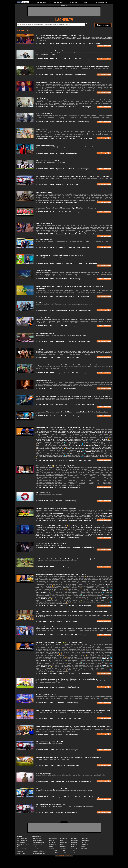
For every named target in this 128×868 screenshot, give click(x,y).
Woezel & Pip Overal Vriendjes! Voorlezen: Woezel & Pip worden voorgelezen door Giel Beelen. (69, 758)
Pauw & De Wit (21, 849)
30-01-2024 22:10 (42, 75)
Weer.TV (84, 847)
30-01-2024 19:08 (42, 203)
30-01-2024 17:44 (42, 373)
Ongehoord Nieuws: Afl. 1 (44, 627)
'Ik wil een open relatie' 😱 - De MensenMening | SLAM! (55, 466)
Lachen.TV (73, 59)
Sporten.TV (60, 169)
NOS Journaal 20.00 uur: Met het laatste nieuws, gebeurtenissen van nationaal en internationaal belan (72, 177)
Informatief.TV (61, 122)
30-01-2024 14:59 (42, 567)
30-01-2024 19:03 (42, 234)
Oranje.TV (73, 847)
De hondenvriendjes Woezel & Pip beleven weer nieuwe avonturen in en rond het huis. (66, 679)
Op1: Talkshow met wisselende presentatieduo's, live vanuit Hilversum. (61, 35)
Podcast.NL (73, 2)
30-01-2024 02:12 (42, 813)
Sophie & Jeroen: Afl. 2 (44, 224)
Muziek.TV (62, 487)
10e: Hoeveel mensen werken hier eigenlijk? (51, 543)
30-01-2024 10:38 (42, 687)
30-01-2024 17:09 (42, 404)
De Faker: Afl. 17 (41, 302)
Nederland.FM (42, 2)
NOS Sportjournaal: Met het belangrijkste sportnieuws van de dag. (59, 255)
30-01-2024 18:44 (42, 279)
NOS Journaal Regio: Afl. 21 (45, 334)
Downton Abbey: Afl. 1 (43, 381)
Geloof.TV (51, 849)
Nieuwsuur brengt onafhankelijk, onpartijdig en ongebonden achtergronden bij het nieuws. (68, 82)
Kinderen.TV (60, 687)
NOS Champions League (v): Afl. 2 (47, 161)
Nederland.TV (58, 2)
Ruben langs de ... (38, 841)
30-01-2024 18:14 (42, 342)
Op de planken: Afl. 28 (43, 773)
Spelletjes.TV (60, 703)
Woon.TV (84, 849)
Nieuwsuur (20, 851)
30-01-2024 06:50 (42, 781)
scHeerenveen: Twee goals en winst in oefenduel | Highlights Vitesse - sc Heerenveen (66, 208)
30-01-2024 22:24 (42, 59)
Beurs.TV (51, 840)
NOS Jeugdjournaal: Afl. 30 (45, 240)
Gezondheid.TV (61, 107)
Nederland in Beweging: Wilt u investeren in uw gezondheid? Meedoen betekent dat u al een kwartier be (73, 711)
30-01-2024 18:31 (42, 297)
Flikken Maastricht (38, 843)
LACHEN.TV (64, 20)
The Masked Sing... (23, 839)
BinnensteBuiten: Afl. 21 (44, 192)
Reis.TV (72, 297)
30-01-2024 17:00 (42, 460)
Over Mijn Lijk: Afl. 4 (42, 98)
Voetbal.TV (70, 169)
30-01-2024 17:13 (42, 389)
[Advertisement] (64, 11)
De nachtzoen (21, 843)
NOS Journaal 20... (38, 851)
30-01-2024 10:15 (42, 719)
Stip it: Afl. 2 (40, 349)
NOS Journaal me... (23, 841)
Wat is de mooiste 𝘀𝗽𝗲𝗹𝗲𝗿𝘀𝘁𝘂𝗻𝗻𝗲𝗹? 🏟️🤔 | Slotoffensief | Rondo (59, 643)
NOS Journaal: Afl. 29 (43, 493)
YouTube (53, 212)
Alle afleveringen (95, 43)
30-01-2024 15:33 (42, 547)
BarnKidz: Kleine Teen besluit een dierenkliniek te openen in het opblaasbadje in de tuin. (67, 559)
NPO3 (52, 169)
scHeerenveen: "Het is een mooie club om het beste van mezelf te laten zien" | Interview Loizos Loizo (72, 412)
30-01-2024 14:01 (42, 606)
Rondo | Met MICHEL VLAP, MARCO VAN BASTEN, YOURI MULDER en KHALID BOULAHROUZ (65, 428)
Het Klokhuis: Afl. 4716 (43, 271)
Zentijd (35, 847)
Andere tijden (21, 853)
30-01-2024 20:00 (42, 185)
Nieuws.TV (83, 43)
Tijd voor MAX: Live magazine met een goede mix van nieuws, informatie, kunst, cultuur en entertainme (73, 396)
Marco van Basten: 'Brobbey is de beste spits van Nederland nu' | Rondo (61, 575)
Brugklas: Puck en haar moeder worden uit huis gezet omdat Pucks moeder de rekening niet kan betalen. (73, 365)
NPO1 (52, 43)
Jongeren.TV (61, 247)
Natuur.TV (74, 838)
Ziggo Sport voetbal (23, 845)
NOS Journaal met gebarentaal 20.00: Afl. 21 (51, 805)
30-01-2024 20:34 (42, 138)
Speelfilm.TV (85, 838)
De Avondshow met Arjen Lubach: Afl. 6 (49, 51)
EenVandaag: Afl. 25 (43, 318)
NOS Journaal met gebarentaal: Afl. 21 (49, 742)
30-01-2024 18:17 (42, 326)
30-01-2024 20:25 (42, 169)
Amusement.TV (61, 43)
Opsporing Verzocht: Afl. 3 (45, 145)
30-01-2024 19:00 (42, 247)
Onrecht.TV (60, 153)
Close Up (20, 847)
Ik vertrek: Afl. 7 (41, 130)
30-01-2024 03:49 (42, 797)
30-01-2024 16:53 (42, 520)
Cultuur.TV (60, 781)
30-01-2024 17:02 (42, 416)
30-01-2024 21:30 (42, 93)
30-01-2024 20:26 (42, 153)
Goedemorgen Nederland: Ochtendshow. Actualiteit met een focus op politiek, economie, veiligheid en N (73, 726)
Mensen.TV (73, 43)
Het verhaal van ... (38, 845)
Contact (86, 2)
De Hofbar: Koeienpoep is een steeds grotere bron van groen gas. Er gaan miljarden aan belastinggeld (72, 67)
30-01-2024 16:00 (42, 538)
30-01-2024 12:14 (42, 635)
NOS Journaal (37, 839)
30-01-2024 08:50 (42, 766)
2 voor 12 (35, 849)
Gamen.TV (51, 847)
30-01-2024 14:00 (42, 621)
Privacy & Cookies (102, 2)
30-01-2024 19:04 (42, 212)
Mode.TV (62, 851)
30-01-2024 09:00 (42, 750)
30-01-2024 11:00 (42, 674)
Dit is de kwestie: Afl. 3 (44, 114)
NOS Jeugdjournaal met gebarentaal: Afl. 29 (51, 789)
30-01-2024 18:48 (42, 263)
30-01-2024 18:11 (41, 357)
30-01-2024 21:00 (42, 122)
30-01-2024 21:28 (42, 107)
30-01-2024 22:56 (42, 43)
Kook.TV (62, 845)
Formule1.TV (52, 845)
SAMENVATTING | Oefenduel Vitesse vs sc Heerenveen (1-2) (56, 509)
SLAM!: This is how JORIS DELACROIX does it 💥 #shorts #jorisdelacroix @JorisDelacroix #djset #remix (72, 526)
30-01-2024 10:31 (42, 703)
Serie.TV (71, 373)
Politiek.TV (69, 75)
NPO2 (52, 75)
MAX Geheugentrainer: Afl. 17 (46, 695)
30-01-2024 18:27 (42, 310)
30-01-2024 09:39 (42, 734)
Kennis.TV (72, 122)
